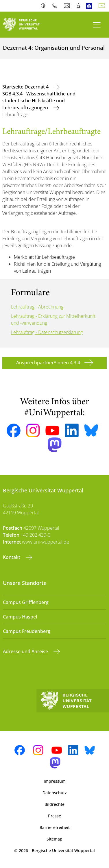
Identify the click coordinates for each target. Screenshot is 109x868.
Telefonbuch (56, 6)
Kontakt (12, 557)
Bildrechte (54, 804)
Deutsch (103, 6)
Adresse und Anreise (26, 651)
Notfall (79, 6)
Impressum (55, 781)
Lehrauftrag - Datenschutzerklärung (47, 332)
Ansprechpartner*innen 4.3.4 (48, 363)
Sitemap (54, 839)
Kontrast (44, 6)
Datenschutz (55, 793)
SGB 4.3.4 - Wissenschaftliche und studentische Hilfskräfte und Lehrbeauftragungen (39, 101)
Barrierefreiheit (55, 827)
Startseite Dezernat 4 (26, 87)
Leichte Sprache (90, 6)
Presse (54, 816)
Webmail (68, 6)
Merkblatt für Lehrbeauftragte (44, 257)
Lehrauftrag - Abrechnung (37, 307)
